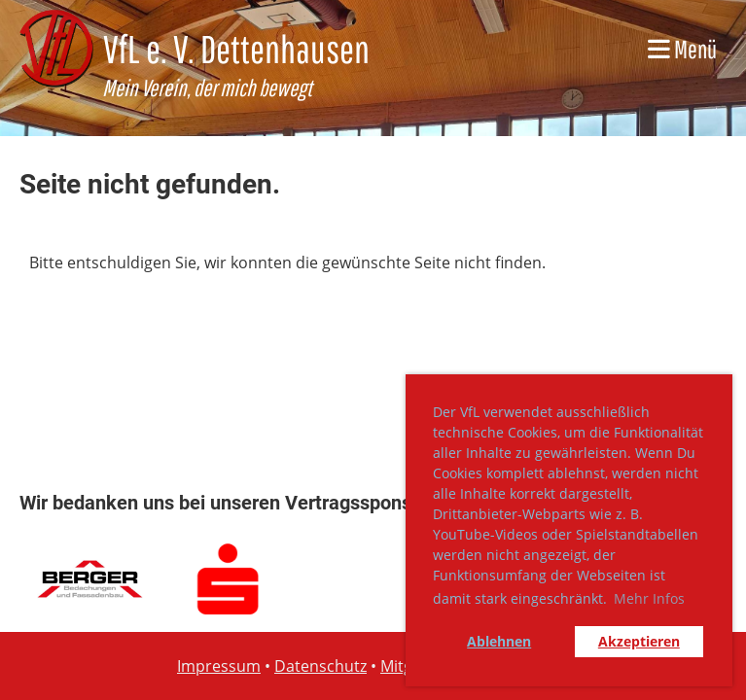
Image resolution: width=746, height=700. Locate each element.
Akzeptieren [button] (639, 641)
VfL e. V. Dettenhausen (236, 49)
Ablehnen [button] (499, 641)
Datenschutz (320, 666)
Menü (682, 49)
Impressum (219, 666)
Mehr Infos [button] (649, 598)
